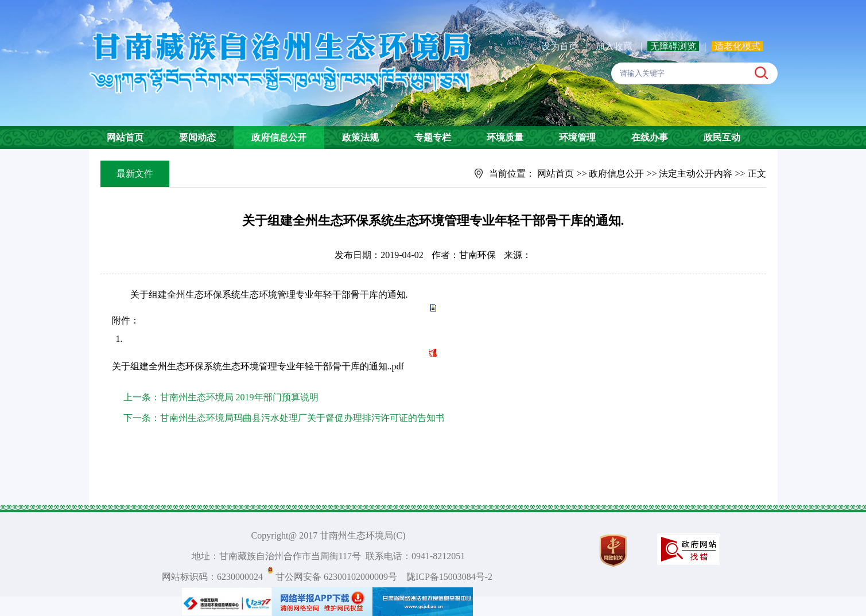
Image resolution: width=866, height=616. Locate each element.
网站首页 (125, 137)
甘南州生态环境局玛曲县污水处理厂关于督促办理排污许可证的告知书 (302, 418)
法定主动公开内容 (696, 174)
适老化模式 (737, 46)
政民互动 (722, 137)
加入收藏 (615, 46)
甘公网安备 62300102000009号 (336, 577)
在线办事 (650, 137)
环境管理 (577, 137)
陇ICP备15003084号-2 (449, 577)
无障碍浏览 (673, 46)
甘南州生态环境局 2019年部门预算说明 (239, 397)
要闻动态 (197, 137)
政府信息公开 (279, 137)
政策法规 (360, 137)
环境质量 (505, 137)
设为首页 (560, 46)
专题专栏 (433, 137)
